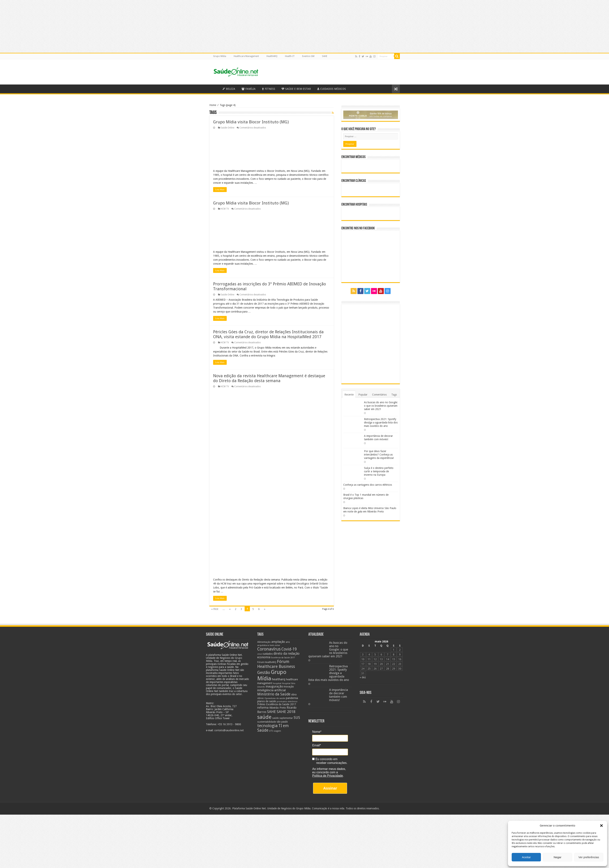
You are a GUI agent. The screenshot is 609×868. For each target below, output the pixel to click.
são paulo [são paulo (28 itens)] (282, 722)
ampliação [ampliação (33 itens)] (278, 642)
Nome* (317, 732)
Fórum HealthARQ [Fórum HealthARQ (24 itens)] (267, 662)
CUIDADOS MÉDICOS (332, 89)
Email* (316, 745)
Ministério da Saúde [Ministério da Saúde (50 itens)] (274, 694)
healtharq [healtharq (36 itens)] (278, 679)
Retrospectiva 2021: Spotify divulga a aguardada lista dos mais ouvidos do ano (381, 422)
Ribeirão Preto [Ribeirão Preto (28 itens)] (278, 708)
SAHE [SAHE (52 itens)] (271, 712)
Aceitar (526, 857)
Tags (394, 395)
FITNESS (269, 89)
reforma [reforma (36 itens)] (263, 708)
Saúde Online (227, 128)
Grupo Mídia (220, 56)
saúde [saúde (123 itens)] (264, 717)
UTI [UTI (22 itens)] (271, 731)
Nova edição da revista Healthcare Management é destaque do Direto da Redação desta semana (269, 378)
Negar (558, 857)
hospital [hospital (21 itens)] (277, 683)
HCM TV (225, 209)
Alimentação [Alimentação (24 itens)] (264, 642)
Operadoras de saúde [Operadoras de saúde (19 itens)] (275, 698)
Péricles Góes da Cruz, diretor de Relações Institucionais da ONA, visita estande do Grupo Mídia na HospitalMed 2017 (268, 334)
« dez (363, 677)
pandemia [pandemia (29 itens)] (292, 698)
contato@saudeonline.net (229, 730)
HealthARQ (272, 56)
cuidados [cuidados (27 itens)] (268, 654)
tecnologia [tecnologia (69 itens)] (267, 726)
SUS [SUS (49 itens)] (297, 718)
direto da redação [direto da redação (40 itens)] (286, 654)
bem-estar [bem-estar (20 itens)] (275, 645)
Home (213, 105)
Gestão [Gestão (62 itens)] (264, 673)
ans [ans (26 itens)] (288, 642)
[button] (601, 826)
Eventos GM (308, 56)
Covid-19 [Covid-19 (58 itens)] (289, 649)
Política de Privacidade (328, 776)
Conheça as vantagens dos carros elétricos (368, 485)
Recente (349, 395)
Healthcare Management (246, 56)
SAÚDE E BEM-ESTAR (296, 89)
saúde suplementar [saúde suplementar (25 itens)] (283, 718)
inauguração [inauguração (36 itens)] (274, 686)
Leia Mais (220, 190)
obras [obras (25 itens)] (260, 698)
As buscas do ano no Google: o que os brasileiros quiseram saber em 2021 (381, 406)
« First (215, 609)
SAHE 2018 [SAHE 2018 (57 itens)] (286, 712)
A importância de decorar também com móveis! (339, 695)
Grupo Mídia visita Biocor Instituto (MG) (251, 122)
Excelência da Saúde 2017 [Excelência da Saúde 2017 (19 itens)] (283, 658)
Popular (363, 395)
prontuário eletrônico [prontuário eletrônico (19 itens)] (287, 702)
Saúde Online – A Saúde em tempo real (214, 88)
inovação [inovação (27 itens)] (289, 687)
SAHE (325, 56)
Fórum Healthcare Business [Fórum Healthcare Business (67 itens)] (276, 664)
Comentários (379, 395)
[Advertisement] (305, 841)
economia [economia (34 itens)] (264, 657)
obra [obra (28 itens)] (294, 694)
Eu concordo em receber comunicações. (330, 761)
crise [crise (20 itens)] (260, 654)
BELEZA (229, 89)
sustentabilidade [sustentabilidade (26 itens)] (267, 722)
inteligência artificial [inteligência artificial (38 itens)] (271, 690)
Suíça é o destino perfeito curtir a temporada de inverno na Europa (379, 471)
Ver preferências (589, 857)
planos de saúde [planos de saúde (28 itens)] (267, 701)
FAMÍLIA (249, 89)
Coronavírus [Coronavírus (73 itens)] (269, 649)
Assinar (330, 788)
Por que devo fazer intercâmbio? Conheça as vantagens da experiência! (379, 455)
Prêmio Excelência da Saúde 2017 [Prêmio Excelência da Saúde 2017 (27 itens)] (277, 704)
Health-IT (290, 56)
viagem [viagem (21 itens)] (277, 731)
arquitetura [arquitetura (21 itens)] (263, 645)
